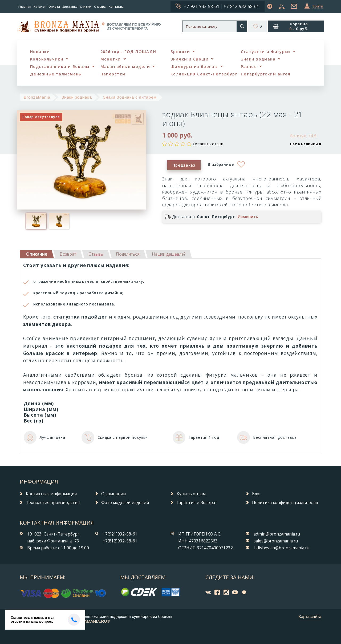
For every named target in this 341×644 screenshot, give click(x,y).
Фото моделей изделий (125, 503)
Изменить (248, 217)
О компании (113, 494)
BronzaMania (37, 97)
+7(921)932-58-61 (120, 534)
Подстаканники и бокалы (60, 67)
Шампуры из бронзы (194, 67)
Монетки (111, 59)
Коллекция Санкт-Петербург (204, 74)
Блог (257, 494)
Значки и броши (190, 59)
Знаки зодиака (258, 59)
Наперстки (113, 74)
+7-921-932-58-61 (202, 6)
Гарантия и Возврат (197, 503)
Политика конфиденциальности (285, 503)
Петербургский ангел (266, 74)
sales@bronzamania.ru (276, 541)
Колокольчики (47, 59)
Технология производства (53, 503)
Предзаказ (184, 165)
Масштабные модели (125, 67)
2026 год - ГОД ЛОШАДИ (128, 52)
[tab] (68, 254)
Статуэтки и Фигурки (266, 52)
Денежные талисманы (56, 74)
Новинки (40, 52)
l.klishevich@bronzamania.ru (281, 548)
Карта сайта (310, 616)
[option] (36, 221)
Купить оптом (191, 494)
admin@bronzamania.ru (277, 534)
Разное (249, 67)
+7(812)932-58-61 (120, 541)
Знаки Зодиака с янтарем (130, 97)
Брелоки (180, 52)
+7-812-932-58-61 (241, 6)
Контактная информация (51, 494)
